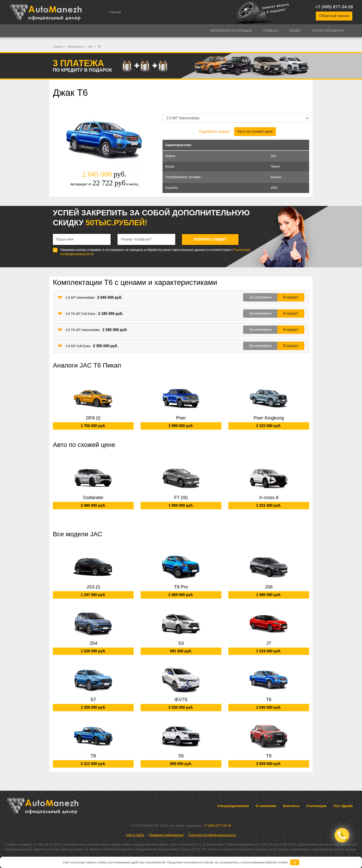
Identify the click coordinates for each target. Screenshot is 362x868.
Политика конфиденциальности (212, 835)
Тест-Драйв (343, 806)
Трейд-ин (270, 31)
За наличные (260, 297)
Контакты (291, 806)
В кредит (291, 297)
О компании (266, 806)
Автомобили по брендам (231, 31)
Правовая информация (166, 835)
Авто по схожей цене (255, 131)
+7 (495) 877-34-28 (334, 7)
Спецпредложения (233, 806)
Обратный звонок (334, 16)
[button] (60, 298)
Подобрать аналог (214, 131)
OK (295, 862)
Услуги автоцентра (329, 31)
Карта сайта (135, 835)
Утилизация (316, 806)
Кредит (295, 31)
